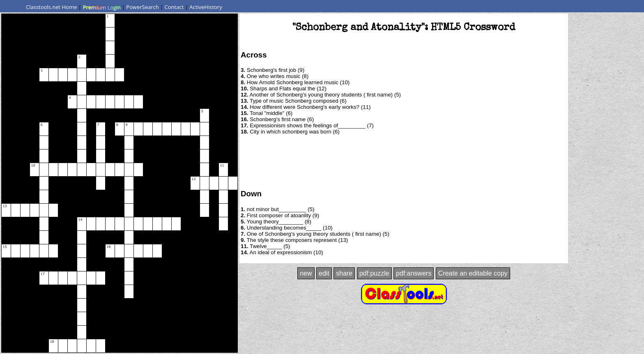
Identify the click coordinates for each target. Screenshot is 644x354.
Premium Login (101, 7)
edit (324, 273)
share (344, 273)
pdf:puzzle (374, 273)
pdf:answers (414, 273)
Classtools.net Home (51, 7)
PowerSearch (143, 7)
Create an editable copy (473, 273)
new (306, 273)
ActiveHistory (206, 7)
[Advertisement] (404, 161)
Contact (174, 7)
